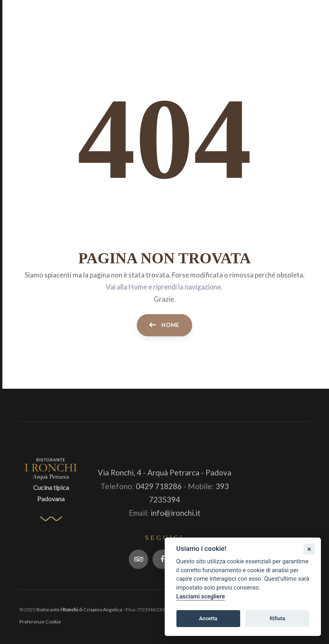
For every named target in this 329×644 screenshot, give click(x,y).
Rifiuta (277, 618)
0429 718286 (159, 486)
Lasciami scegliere (201, 597)
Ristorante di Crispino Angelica (79, 610)
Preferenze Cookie (40, 622)
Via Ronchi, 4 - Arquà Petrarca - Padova (164, 472)
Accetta (208, 618)
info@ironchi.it (176, 513)
